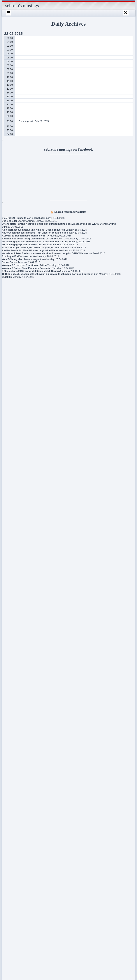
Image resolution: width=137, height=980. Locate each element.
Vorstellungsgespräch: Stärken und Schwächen (29, 244)
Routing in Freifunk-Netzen (17, 256)
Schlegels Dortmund (19, 845)
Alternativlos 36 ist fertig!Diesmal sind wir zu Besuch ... (33, 239)
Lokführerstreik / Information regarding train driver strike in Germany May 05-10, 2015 (18, 769)
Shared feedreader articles (70, 212)
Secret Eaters (9, 262)
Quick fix (7, 277)
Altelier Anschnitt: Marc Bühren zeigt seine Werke (30, 250)
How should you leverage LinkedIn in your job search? (33, 247)
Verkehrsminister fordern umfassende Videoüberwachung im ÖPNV (40, 253)
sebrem (17, 821)
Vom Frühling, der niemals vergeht (21, 259)
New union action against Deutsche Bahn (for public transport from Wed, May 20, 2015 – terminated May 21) (19, 737)
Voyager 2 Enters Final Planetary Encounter (27, 268)
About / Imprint (16, 797)
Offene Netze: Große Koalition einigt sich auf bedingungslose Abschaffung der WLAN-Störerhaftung (59, 224)
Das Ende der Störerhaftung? (19, 221)
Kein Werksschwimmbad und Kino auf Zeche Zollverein (33, 230)
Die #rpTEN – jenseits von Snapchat (22, 218)
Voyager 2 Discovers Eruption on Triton (24, 265)
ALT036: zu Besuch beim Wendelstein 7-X (26, 236)
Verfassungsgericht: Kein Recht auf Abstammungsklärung (35, 242)
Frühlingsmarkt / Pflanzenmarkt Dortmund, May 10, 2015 (18, 754)
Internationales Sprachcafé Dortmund (17, 813)
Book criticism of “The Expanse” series (16, 711)
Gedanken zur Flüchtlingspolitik (13, 721)
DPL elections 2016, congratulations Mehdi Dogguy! (31, 271)
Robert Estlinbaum (23, 790)
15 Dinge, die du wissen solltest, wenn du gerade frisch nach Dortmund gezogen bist (50, 274)
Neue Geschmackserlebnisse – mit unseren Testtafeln (32, 233)
